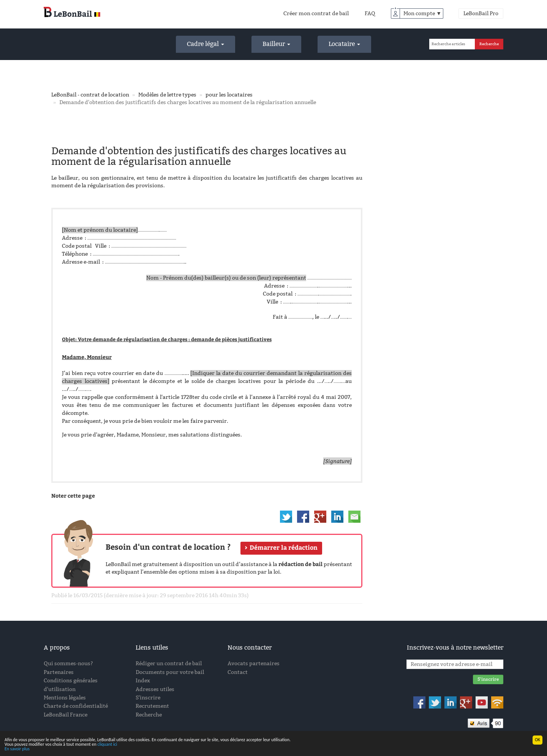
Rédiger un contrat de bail (169, 663)
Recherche (149, 715)
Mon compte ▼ (422, 13)
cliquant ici (107, 745)
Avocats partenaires (254, 663)
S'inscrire (148, 698)
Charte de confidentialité (76, 706)
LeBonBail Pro (481, 13)
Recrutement (152, 706)
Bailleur (276, 44)
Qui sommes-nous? (68, 663)
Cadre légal (206, 44)
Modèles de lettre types (167, 95)
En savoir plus (17, 749)
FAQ (370, 13)
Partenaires (59, 672)
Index (143, 681)
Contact (238, 672)
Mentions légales (65, 698)
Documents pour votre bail (170, 672)
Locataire (344, 44)
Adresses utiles (155, 689)
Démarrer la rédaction (284, 547)
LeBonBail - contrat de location (90, 95)
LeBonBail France (66, 715)
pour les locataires (229, 95)
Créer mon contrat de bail (316, 13)
